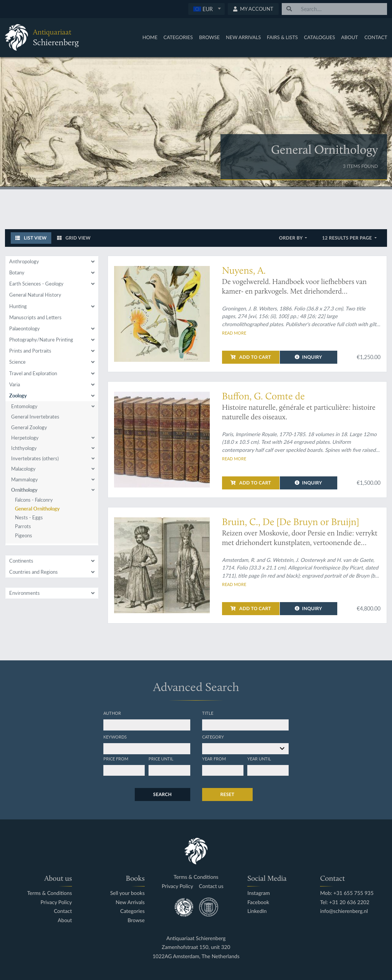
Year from (214, 758)
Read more (234, 333)
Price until (161, 758)
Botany (17, 272)
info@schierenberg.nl (344, 911)
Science (17, 362)
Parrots (23, 526)
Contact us (211, 886)
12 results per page (347, 238)
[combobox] (207, 9)
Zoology (18, 396)
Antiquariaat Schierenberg (196, 938)
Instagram (259, 893)
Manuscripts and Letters (35, 317)
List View (31, 238)
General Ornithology (37, 509)
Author (112, 713)
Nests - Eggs (29, 517)
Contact (376, 37)
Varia (15, 384)
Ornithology (24, 490)
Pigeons (24, 535)
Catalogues (319, 37)
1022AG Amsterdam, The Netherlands (196, 956)
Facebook (258, 902)
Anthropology (24, 261)
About (350, 37)
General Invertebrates (35, 417)
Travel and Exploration (33, 373)
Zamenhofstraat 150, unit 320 (196, 947)
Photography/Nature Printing (41, 340)
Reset (228, 794)
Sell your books (127, 893)
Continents (21, 561)
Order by (292, 238)
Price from (116, 758)
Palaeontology (24, 328)
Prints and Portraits (30, 351)
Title (208, 713)
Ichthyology (24, 448)
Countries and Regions (33, 572)
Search (162, 794)
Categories (178, 37)
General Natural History (35, 295)
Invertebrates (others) (35, 458)
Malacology (23, 469)
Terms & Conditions (50, 893)
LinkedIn (257, 911)
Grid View (74, 238)
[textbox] (207, 9)
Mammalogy (24, 479)
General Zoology (29, 427)
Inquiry (308, 357)
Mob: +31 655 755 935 (347, 893)
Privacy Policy (56, 902)
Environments (24, 593)
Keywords (115, 737)
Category (213, 737)
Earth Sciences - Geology (36, 284)
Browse (209, 37)
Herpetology (25, 438)
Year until (259, 758)
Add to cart (251, 357)
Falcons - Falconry (34, 500)
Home (150, 37)
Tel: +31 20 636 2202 (345, 902)
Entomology (24, 406)
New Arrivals (243, 37)
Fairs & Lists (282, 37)
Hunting (18, 306)
